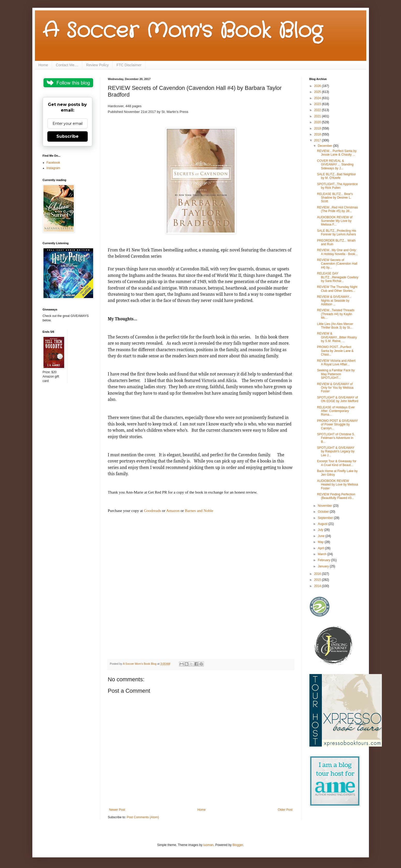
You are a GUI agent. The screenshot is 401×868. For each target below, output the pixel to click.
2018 (318, 134)
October (324, 512)
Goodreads (152, 511)
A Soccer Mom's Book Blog (183, 31)
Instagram (53, 168)
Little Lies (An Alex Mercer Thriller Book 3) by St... (335, 326)
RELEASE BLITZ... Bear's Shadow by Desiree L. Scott (335, 198)
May (321, 542)
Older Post (285, 810)
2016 (318, 574)
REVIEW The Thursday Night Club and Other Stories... (337, 289)
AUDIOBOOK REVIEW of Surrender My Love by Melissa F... (335, 221)
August (323, 524)
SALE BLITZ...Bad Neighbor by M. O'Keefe (336, 176)
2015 (318, 580)
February (324, 560)
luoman (208, 845)
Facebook (53, 163)
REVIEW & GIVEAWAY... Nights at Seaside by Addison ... (334, 301)
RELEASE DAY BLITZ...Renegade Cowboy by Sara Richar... (338, 277)
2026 (318, 86)
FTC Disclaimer (129, 65)
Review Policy (97, 65)
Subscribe (68, 136)
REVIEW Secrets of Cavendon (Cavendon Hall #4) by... (337, 264)
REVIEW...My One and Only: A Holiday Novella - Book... (337, 252)
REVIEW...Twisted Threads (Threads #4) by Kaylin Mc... (336, 314)
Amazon (173, 511)
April (321, 548)
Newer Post (117, 810)
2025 (318, 92)
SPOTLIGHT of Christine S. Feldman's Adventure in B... (336, 438)
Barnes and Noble (199, 511)
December (325, 146)
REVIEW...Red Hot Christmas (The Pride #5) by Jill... (337, 209)
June (321, 536)
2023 (318, 104)
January (324, 566)
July (321, 530)
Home (43, 65)
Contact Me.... (67, 65)
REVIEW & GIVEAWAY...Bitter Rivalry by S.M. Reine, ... (337, 337)
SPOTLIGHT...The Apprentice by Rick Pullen (337, 186)
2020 (318, 122)
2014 (318, 586)
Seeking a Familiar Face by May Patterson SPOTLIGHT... (336, 374)
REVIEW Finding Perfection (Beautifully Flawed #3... (336, 496)
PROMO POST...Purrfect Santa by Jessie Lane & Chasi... (335, 351)
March (322, 554)
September (326, 518)
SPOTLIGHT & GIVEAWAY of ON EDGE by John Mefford (338, 399)
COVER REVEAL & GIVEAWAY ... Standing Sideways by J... (335, 165)
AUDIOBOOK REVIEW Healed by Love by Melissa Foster (337, 485)
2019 (318, 128)
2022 (318, 110)
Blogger (238, 845)
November (325, 506)
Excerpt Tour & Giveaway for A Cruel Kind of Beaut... (337, 463)
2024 (318, 98)
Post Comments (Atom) (143, 817)
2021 (318, 116)
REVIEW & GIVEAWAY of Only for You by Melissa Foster (335, 388)
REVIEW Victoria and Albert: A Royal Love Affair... (336, 363)
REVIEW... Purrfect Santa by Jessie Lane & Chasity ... (337, 153)
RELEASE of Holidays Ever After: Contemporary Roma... (336, 411)
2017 (318, 140)
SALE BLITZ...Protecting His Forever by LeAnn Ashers (336, 233)
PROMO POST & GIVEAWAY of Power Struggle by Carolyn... (337, 425)
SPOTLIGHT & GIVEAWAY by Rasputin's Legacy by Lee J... (336, 451)
